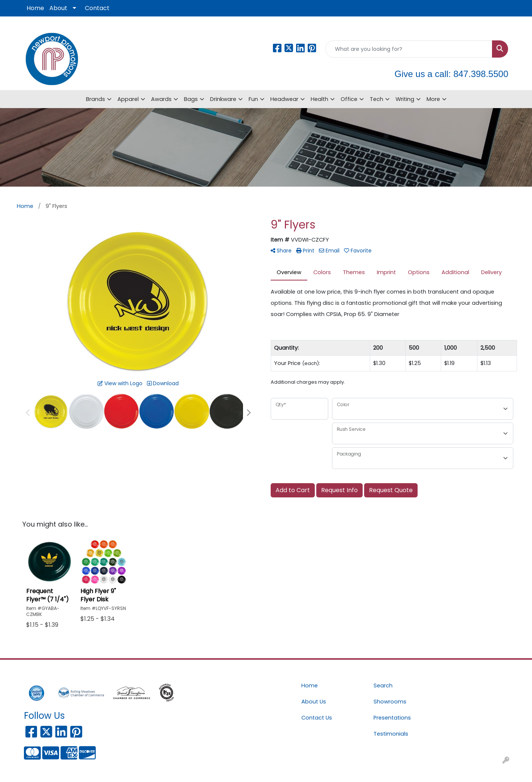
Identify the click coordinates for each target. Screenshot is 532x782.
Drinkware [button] (223, 99)
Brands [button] (96, 99)
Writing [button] (405, 99)
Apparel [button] (128, 99)
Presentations (392, 718)
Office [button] (349, 99)
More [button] (433, 99)
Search (383, 686)
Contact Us (317, 718)
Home (35, 8)
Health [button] (319, 99)
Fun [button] (253, 99)
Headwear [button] (284, 99)
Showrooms (390, 702)
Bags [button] (191, 99)
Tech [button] (376, 99)
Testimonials (391, 734)
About (58, 8)
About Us (314, 702)
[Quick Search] (409, 49)
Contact (97, 8)
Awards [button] (161, 99)
